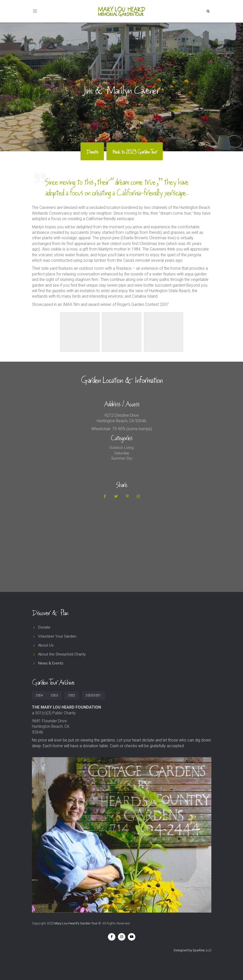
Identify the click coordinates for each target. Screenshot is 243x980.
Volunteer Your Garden (57, 636)
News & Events (51, 663)
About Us (46, 645)
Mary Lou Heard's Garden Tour (76, 923)
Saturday (122, 453)
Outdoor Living (121, 448)
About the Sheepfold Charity (62, 654)
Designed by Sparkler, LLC (193, 950)
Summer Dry (122, 458)
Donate (44, 627)
